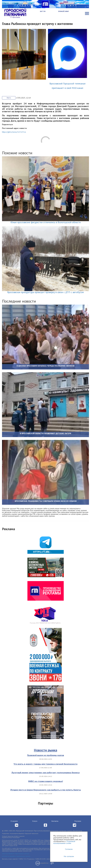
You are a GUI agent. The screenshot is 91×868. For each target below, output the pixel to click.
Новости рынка (45, 750)
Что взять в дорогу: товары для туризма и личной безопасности (45, 764)
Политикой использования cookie (64, 842)
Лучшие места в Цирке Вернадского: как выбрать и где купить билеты (46, 790)
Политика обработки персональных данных (16, 854)
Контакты (55, 821)
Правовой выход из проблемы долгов (46, 755)
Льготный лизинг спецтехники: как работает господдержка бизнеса (46, 772)
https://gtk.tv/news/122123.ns (14, 132)
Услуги (35, 821)
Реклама (78, 821)
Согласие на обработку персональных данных (16, 856)
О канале (14, 821)
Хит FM (43, 11)
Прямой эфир (64, 11)
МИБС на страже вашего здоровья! (46, 781)
